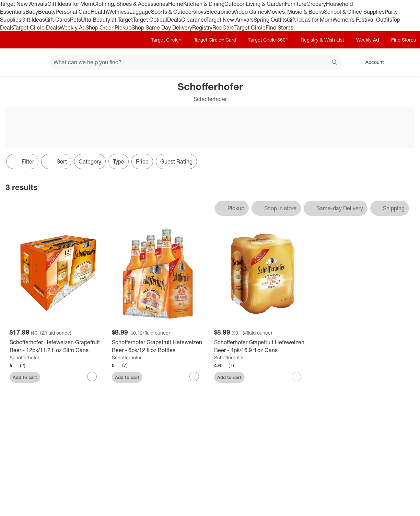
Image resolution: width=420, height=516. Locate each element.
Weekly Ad (73, 27)
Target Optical (150, 20)
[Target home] (15, 62)
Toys (201, 12)
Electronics (220, 12)
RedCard (223, 27)
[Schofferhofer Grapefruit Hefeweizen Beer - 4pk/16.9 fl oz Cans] (261, 346)
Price (142, 161)
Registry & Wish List (322, 40)
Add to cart (25, 377)
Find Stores (279, 27)
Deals (174, 20)
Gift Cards (57, 20)
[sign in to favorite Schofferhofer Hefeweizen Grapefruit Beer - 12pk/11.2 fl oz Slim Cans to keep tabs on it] (92, 377)
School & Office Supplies (354, 12)
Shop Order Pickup (108, 27)
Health (99, 12)
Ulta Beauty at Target (107, 20)
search (335, 63)
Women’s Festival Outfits (362, 20)
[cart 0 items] (406, 62)
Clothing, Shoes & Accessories (131, 4)
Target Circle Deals (37, 27)
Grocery (316, 4)
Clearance (194, 20)
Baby (32, 12)
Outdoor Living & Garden (255, 4)
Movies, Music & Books (295, 12)
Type (119, 161)
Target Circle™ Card (215, 40)
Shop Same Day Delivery (162, 27)
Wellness (118, 12)
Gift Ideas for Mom (70, 4)
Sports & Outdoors (173, 12)
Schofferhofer (25, 357)
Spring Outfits (270, 20)
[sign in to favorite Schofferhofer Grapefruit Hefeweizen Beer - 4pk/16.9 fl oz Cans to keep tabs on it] (296, 377)
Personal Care (73, 12)
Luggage (140, 12)
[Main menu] (34, 62)
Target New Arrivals (24, 4)
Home (176, 4)
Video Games (250, 12)
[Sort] (56, 161)
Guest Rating (176, 161)
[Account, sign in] (371, 62)
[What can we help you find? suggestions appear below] (195, 62)
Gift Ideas (33, 20)
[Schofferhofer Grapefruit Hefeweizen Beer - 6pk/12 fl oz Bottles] (159, 346)
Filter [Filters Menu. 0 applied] (22, 161)
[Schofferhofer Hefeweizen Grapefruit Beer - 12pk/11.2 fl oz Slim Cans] (57, 346)
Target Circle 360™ (268, 40)
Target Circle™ (166, 40)
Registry (202, 27)
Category (90, 161)
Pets (75, 20)
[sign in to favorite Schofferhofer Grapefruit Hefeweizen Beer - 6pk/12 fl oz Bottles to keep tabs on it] (194, 377)
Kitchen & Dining (204, 4)
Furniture (296, 4)
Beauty (47, 12)
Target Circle (250, 27)
